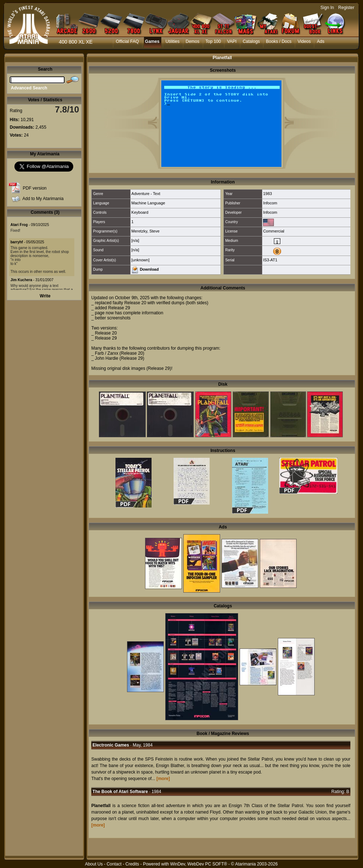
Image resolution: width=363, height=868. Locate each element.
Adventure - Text (146, 194)
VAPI (232, 41)
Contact (114, 864)
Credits (132, 864)
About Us (94, 864)
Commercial (274, 231)
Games (152, 41)
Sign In (327, 8)
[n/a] (135, 240)
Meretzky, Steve (145, 231)
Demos (193, 41)
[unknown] (140, 260)
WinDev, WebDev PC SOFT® (199, 864)
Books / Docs (279, 41)
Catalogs (251, 41)
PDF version (35, 188)
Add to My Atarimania (43, 199)
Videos (304, 41)
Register (346, 8)
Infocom (270, 203)
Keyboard (140, 212)
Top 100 (213, 41)
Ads (321, 41)
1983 (267, 194)
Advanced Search (29, 88)
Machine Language (148, 203)
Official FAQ (127, 41)
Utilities (173, 41)
